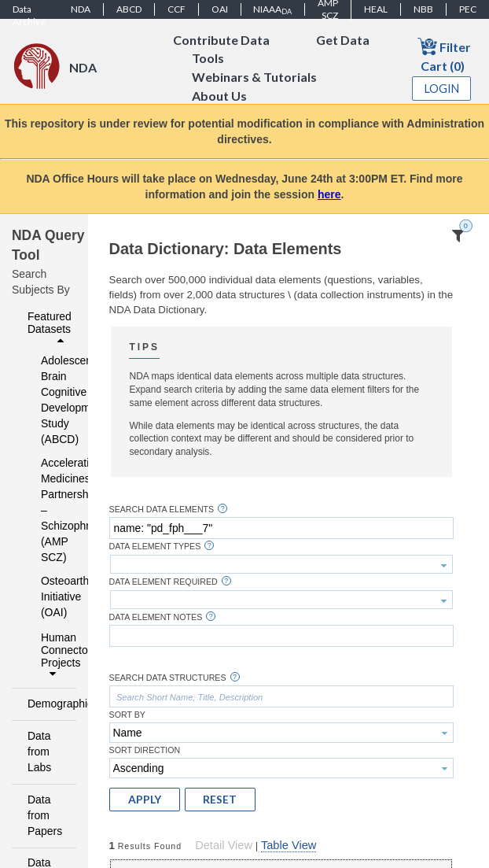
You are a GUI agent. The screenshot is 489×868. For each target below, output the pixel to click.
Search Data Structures (168, 678)
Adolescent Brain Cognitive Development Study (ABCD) (48, 400)
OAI (220, 9)
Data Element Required (164, 582)
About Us (219, 96)
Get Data (343, 40)
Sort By (127, 715)
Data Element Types (155, 547)
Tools (208, 59)
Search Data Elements (162, 510)
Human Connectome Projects (54, 656)
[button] (145, 800)
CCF (176, 9)
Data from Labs (39, 752)
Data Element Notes (156, 617)
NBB (423, 9)
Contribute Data (221, 40)
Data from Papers (45, 815)
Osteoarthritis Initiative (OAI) (48, 597)
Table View (289, 845)
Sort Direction (145, 750)
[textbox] (281, 528)
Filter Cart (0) (444, 55)
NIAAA (272, 9)
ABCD (129, 9)
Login (442, 89)
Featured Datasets (50, 328)
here (329, 194)
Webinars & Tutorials (254, 78)
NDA (81, 9)
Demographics (48, 704)
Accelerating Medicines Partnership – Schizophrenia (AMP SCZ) (48, 510)
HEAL (376, 9)
